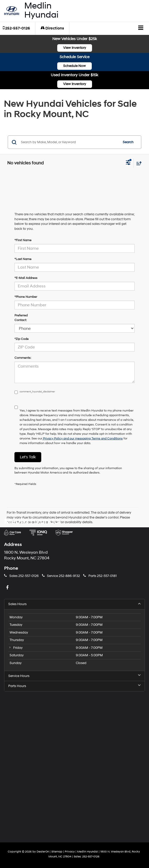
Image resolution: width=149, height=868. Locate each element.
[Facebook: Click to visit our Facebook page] (8, 588)
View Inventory (75, 48)
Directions (52, 28)
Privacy (70, 852)
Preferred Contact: (21, 318)
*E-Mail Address (26, 278)
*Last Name (23, 259)
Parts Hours (74, 686)
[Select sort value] (138, 163)
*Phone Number (26, 297)
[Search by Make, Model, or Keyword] (69, 142)
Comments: (23, 358)
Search (128, 142)
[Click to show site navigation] (141, 28)
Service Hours (74, 676)
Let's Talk (28, 457)
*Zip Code (22, 339)
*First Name (23, 240)
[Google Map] (74, 763)
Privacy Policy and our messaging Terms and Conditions (82, 439)
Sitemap (57, 852)
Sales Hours (74, 604)
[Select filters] (128, 163)
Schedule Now (74, 66)
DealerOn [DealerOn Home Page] (43, 852)
